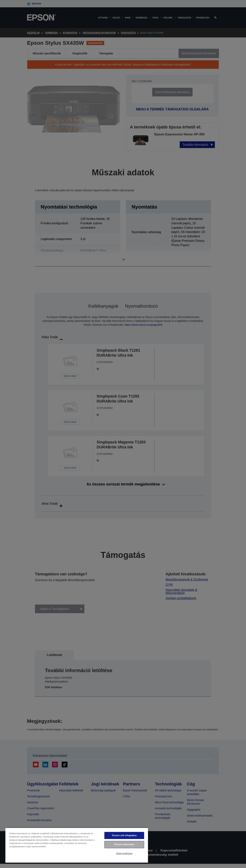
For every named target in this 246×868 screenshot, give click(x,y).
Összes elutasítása (124, 844)
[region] (77, 845)
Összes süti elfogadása (124, 835)
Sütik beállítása (124, 853)
